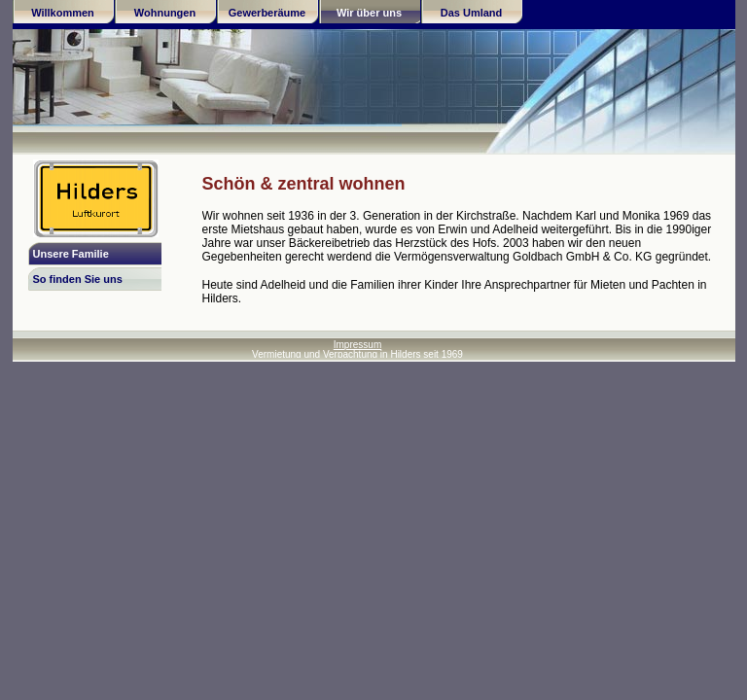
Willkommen (63, 13)
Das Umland (472, 13)
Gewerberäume (267, 13)
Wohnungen (165, 13)
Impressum (357, 345)
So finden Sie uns (78, 279)
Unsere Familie (71, 254)
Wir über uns (369, 13)
